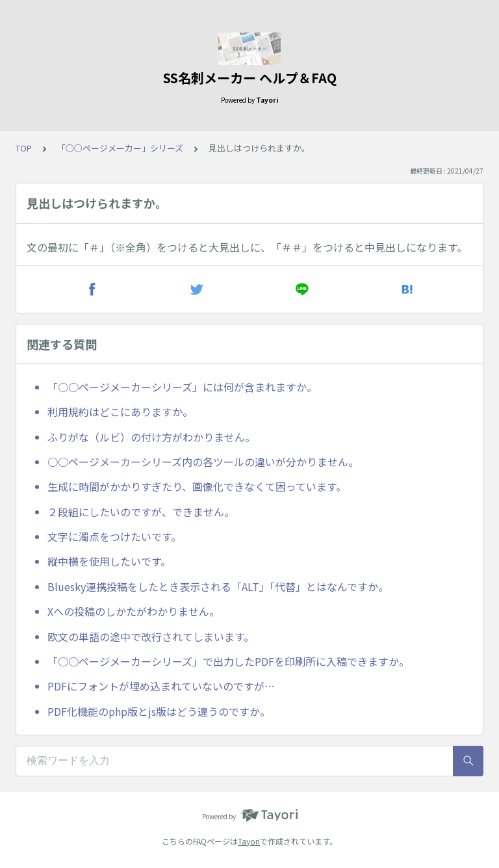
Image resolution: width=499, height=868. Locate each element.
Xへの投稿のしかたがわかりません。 (134, 611)
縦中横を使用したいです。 (109, 561)
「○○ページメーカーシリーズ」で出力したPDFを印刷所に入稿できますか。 (228, 661)
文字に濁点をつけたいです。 (114, 536)
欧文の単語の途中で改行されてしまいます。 (151, 637)
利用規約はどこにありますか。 (120, 412)
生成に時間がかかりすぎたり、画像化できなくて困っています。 (197, 486)
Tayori (249, 841)
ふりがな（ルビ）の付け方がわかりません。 (151, 437)
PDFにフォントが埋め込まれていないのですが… (161, 686)
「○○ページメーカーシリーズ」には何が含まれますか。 (182, 387)
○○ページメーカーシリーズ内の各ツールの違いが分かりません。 (203, 462)
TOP (24, 148)
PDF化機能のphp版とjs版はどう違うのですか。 (159, 711)
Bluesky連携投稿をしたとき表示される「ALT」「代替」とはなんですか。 (218, 586)
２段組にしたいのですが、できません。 (141, 512)
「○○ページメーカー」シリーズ (120, 148)
